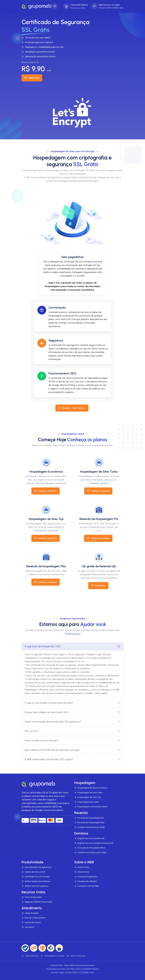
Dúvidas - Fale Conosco (72, 408)
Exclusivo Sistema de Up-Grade (91, 827)
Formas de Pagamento (88, 877)
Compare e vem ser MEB (88, 886)
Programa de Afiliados (87, 881)
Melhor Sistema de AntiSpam (37, 881)
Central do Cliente (33, 922)
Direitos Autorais (78, 956)
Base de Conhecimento (35, 918)
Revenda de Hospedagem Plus (91, 822)
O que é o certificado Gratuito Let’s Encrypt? (49, 703)
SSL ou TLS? (31, 731)
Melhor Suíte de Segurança (37, 886)
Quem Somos (83, 867)
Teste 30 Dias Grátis (33, 897)
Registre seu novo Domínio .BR (91, 838)
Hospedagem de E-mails (88, 802)
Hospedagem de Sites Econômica (92, 788)
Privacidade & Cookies (54, 956)
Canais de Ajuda (32, 913)
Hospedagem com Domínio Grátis (92, 807)
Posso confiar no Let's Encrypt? (42, 740)
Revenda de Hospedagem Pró (91, 818)
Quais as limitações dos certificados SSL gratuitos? (53, 722)
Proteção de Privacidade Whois (91, 848)
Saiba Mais (98, 586)
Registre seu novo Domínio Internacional (95, 843)
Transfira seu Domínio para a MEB (92, 852)
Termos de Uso (32, 956)
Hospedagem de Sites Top (89, 797)
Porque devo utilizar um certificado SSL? (47, 712)
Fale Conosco (74, 634)
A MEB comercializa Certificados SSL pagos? (49, 759)
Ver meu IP (29, 927)
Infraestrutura (83, 872)
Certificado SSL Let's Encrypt (37, 877)
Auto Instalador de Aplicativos (38, 867)
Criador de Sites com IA (35, 872)
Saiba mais (32, 78)
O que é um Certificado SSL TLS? (43, 646)
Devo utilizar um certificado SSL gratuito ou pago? (52, 750)
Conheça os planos (46, 491)
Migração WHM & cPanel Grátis (39, 902)
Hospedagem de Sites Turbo (90, 793)
